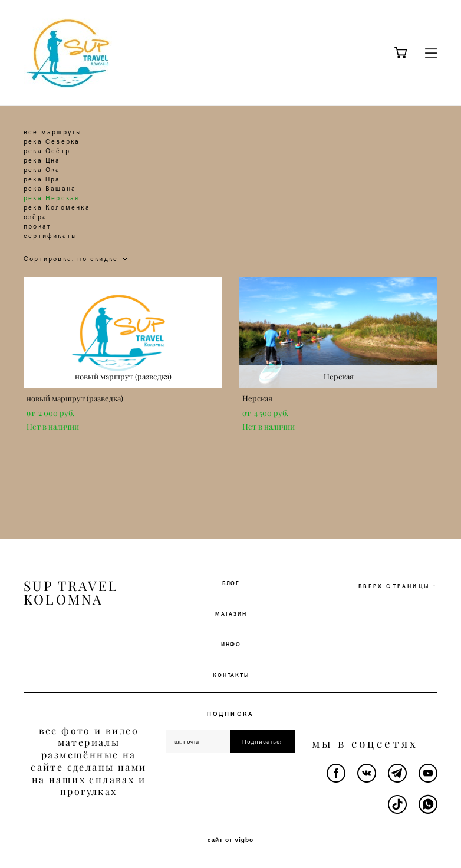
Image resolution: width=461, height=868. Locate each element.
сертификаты (50, 235)
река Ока (42, 169)
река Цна (42, 160)
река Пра (42, 179)
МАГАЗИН (231, 613)
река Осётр (47, 151)
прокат (37, 226)
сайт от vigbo (230, 840)
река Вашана (50, 188)
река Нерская (51, 198)
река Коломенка (57, 207)
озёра (35, 217)
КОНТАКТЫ (231, 675)
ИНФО (231, 644)
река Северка (52, 141)
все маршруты (53, 132)
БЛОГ (231, 583)
